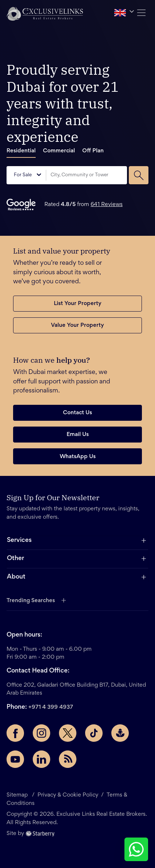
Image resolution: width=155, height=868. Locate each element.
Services (19, 540)
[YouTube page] (15, 759)
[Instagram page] (41, 733)
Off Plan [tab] (93, 151)
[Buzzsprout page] (120, 733)
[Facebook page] (15, 733)
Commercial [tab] (59, 151)
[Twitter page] (68, 733)
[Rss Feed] (68, 759)
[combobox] (87, 175)
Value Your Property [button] (77, 325)
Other (15, 559)
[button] (45, 14)
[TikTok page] (94, 733)
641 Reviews (107, 205)
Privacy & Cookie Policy (68, 795)
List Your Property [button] (78, 304)
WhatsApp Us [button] (78, 457)
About (16, 577)
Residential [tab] (21, 151)
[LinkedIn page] (41, 759)
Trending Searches (31, 601)
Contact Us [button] (77, 413)
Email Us (78, 435)
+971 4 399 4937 (51, 707)
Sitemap (18, 795)
